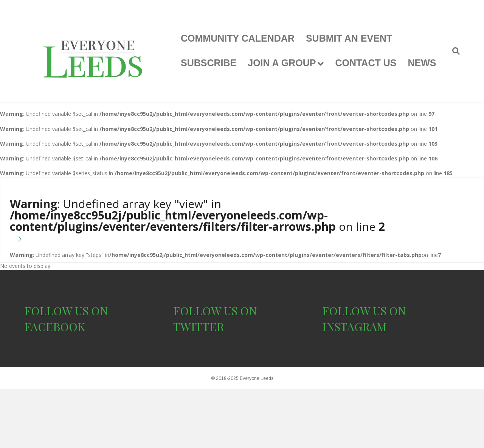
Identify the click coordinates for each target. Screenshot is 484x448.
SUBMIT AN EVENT (349, 38)
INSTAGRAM (354, 327)
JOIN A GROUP (282, 63)
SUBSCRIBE (209, 63)
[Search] (453, 51)
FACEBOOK (55, 327)
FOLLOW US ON (66, 311)
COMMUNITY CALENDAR (238, 38)
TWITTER (199, 327)
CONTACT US (366, 63)
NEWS (422, 63)
